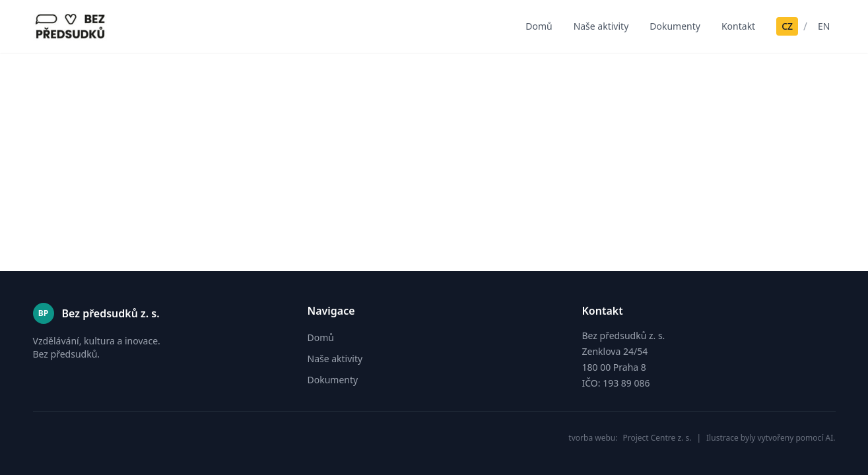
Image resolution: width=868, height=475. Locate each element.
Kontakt (738, 26)
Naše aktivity (601, 26)
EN (824, 26)
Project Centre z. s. (657, 438)
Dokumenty (675, 26)
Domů (539, 26)
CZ (787, 26)
